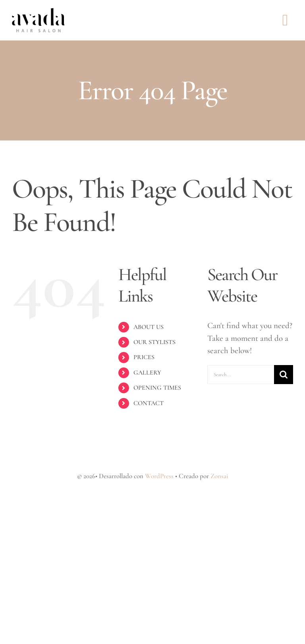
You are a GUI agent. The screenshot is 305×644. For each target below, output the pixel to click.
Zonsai (219, 476)
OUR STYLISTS (154, 342)
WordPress (159, 476)
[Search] (284, 375)
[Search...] (241, 375)
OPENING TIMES (157, 388)
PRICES (144, 357)
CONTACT (149, 403)
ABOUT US (149, 327)
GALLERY (147, 373)
